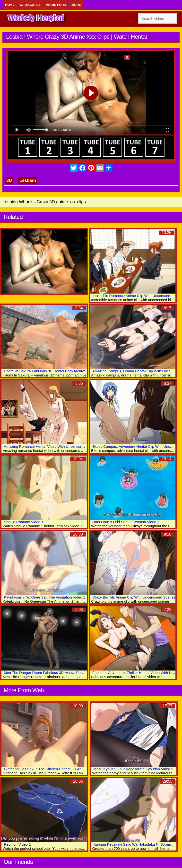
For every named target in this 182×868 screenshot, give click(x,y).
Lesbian (28, 180)
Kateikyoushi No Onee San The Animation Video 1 (45, 597)
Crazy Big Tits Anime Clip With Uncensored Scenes (134, 597)
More (76, 5)
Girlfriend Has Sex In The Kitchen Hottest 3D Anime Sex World (54, 769)
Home (10, 5)
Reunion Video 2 (17, 844)
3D (9, 180)
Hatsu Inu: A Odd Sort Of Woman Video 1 (126, 522)
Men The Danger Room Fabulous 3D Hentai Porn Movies (50, 673)
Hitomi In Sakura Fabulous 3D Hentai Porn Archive (45, 371)
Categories (30, 5)
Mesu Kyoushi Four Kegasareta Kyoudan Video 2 (133, 769)
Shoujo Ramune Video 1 (24, 522)
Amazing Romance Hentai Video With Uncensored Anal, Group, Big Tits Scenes (68, 446)
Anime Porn (56, 5)
